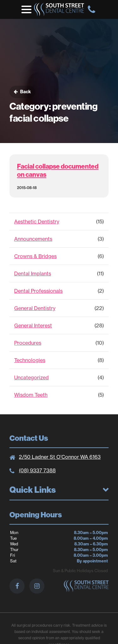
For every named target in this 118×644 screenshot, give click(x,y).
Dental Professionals (38, 291)
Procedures (28, 343)
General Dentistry (35, 308)
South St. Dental (59, 9)
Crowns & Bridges (35, 256)
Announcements (33, 239)
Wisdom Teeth (31, 395)
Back (22, 92)
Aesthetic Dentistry (37, 221)
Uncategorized (31, 377)
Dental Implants (33, 273)
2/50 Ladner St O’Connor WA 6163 (60, 457)
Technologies (30, 360)
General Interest (33, 325)
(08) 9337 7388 (37, 470)
